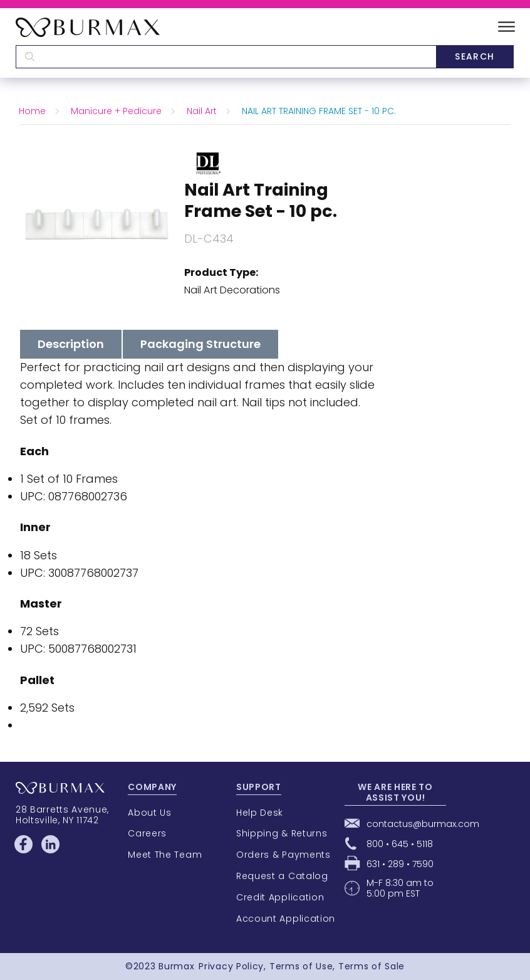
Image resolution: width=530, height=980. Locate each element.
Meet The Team (165, 855)
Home (32, 111)
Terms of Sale (372, 966)
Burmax (176, 966)
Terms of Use (301, 966)
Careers (147, 833)
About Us (150, 813)
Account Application (286, 919)
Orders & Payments (283, 855)
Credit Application (280, 897)
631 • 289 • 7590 (400, 864)
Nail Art (202, 111)
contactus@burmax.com (423, 824)
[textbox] (226, 57)
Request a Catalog (282, 876)
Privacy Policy (231, 966)
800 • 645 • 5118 (400, 844)
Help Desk (260, 813)
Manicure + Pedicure (116, 111)
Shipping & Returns (282, 833)
